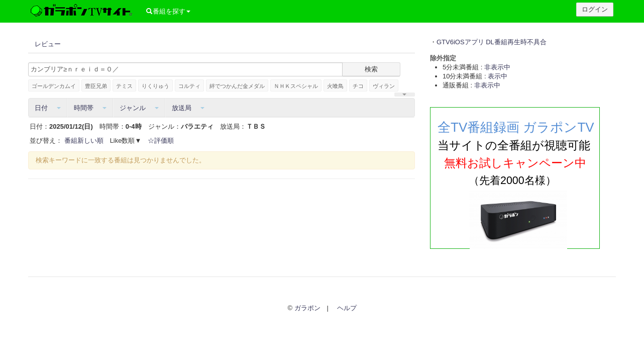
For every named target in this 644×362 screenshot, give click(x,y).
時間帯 (90, 108)
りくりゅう (155, 86)
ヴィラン (384, 86)
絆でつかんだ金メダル (237, 86)
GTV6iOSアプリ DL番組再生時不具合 (492, 42)
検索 (371, 69)
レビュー (48, 44)
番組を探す (168, 11)
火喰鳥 (335, 86)
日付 (48, 108)
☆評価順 (161, 141)
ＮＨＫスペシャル (296, 86)
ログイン (595, 9)
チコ (358, 86)
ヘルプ (347, 308)
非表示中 (497, 67)
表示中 (498, 76)
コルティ (189, 86)
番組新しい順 (84, 141)
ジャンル (139, 108)
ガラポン (307, 308)
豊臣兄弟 (96, 86)
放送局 (188, 108)
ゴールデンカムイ (54, 86)
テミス (124, 86)
